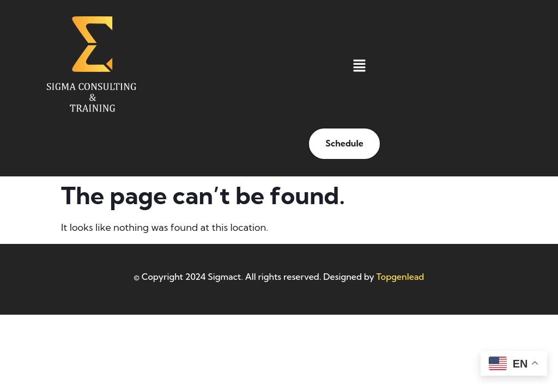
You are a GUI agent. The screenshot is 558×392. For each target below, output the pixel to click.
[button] (359, 67)
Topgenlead (401, 277)
